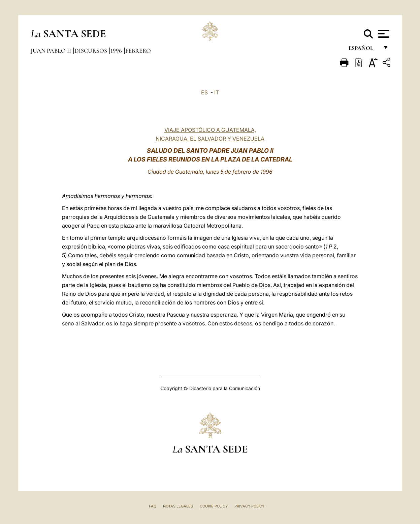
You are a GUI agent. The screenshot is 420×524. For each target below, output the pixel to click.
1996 (117, 51)
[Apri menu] (383, 34)
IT (217, 92)
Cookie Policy (214, 506)
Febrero (138, 51)
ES (204, 92)
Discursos (91, 51)
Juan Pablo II (52, 51)
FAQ (153, 506)
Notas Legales (178, 506)
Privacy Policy (249, 506)
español (364, 50)
